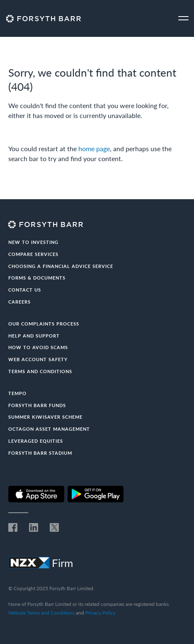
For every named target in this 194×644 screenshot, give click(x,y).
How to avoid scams (38, 347)
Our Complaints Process (44, 324)
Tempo (17, 393)
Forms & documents (37, 278)
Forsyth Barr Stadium (40, 453)
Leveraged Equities (36, 441)
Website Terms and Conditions (41, 613)
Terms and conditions (40, 371)
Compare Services (33, 254)
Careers (19, 302)
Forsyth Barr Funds (37, 405)
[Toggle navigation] (183, 18)
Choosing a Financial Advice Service (61, 266)
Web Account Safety (38, 359)
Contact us (25, 290)
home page (94, 148)
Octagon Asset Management (49, 429)
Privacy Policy (101, 613)
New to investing (33, 242)
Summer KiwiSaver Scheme (45, 417)
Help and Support (34, 336)
